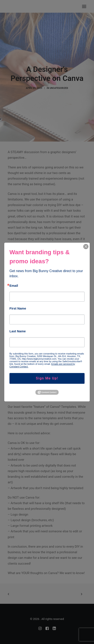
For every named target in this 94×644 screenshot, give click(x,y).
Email (14, 286)
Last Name (18, 331)
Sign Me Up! (47, 378)
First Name (18, 308)
